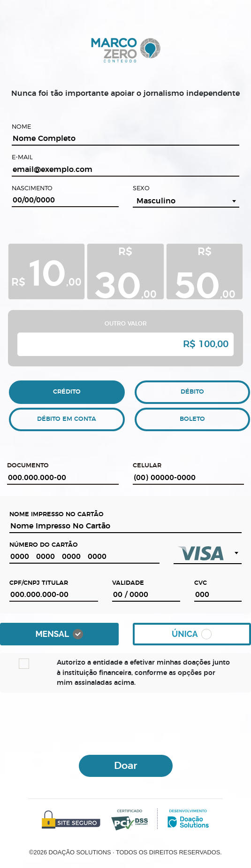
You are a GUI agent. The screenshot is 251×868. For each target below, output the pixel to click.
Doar (125, 766)
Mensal (59, 634)
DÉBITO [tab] (192, 392)
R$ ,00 (46, 271)
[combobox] (186, 201)
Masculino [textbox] (156, 201)
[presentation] (126, 722)
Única (192, 634)
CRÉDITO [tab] (67, 392)
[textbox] (208, 553)
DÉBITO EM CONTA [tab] (67, 419)
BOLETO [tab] (192, 419)
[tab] (46, 272)
